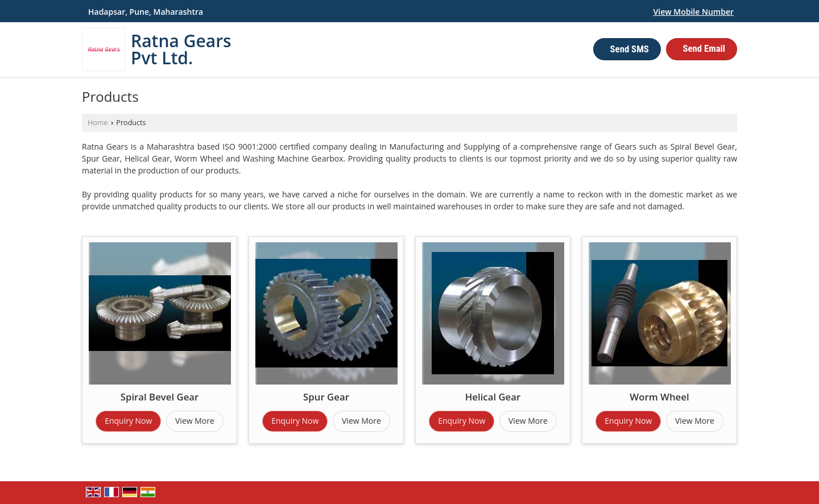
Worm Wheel (659, 397)
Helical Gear (493, 397)
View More (195, 421)
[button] (694, 12)
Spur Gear (326, 397)
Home (98, 123)
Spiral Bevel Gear (160, 397)
